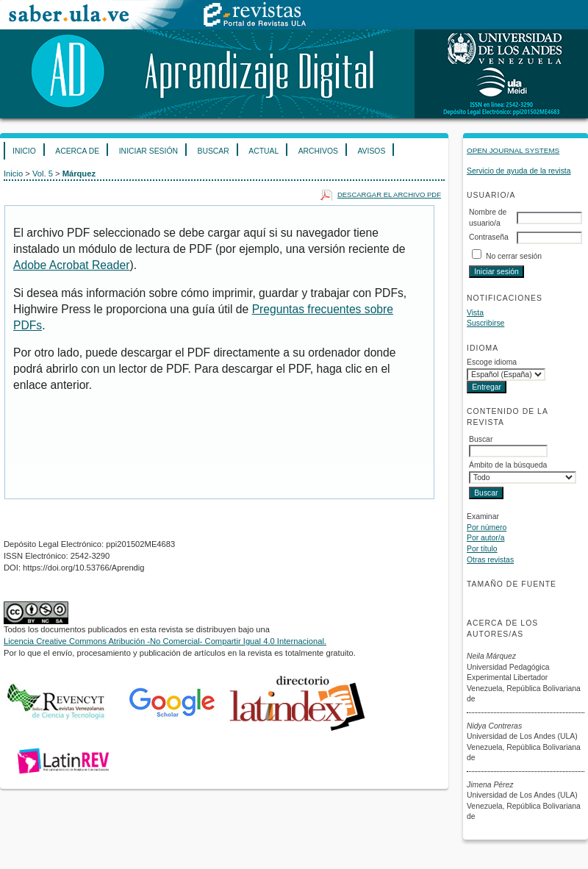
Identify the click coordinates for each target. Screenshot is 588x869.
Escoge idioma (492, 362)
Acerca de (77, 151)
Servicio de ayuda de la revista (519, 171)
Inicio (24, 151)
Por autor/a (485, 538)
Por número (487, 528)
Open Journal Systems (513, 150)
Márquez (79, 174)
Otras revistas (490, 560)
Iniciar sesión (148, 151)
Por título (482, 549)
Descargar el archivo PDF (389, 194)
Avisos (371, 151)
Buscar (213, 151)
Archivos (318, 151)
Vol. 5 (43, 174)
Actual (263, 151)
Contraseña (489, 237)
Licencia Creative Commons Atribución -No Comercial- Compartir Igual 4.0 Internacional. (165, 641)
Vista (475, 313)
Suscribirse (485, 323)
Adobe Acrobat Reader (71, 265)
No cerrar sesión (514, 256)
